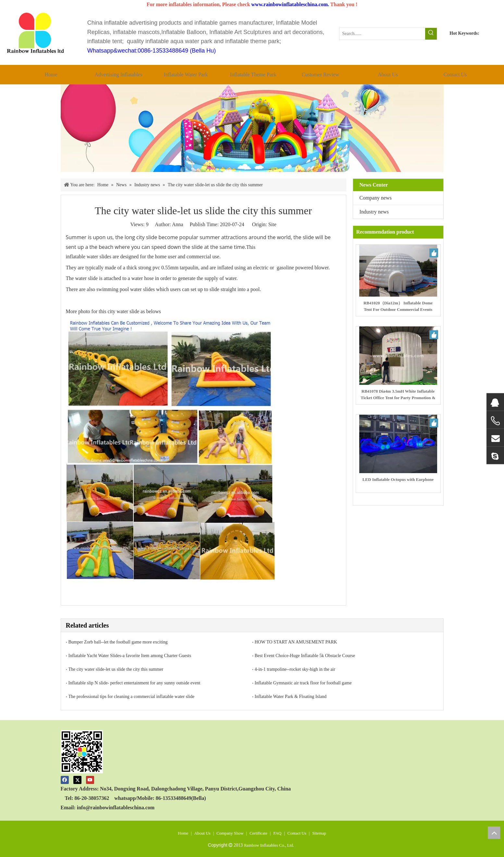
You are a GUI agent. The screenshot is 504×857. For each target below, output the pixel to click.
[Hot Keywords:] (431, 34)
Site (272, 224)
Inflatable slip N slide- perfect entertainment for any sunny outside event (135, 683)
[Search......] (382, 34)
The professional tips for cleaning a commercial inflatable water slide (131, 697)
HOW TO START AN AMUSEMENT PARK (296, 642)
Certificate (258, 833)
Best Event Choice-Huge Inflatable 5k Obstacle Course (305, 656)
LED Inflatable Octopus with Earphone (398, 479)
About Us (202, 833)
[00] (252, 128)
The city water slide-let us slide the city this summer (116, 669)
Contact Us (297, 833)
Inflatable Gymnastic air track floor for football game (303, 683)
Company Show (230, 833)
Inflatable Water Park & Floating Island (291, 697)
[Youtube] (90, 780)
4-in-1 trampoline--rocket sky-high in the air (295, 669)
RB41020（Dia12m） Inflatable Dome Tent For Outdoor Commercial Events (398, 306)
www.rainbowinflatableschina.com (289, 4)
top (494, 833)
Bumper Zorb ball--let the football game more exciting (118, 642)
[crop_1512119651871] (36, 34)
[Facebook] (65, 780)
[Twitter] (77, 780)
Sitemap (319, 833)
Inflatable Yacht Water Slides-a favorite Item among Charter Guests (130, 656)
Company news (376, 198)
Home (183, 833)
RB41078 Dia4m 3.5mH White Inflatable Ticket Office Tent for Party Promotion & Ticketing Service (398, 395)
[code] (82, 752)
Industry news (374, 212)
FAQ (277, 833)
